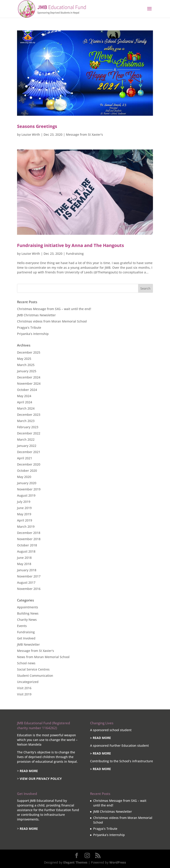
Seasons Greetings (37, 126)
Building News (28, 613)
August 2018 (26, 551)
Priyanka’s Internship (33, 334)
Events (22, 626)
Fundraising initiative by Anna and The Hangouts (71, 245)
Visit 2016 (24, 688)
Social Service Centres (33, 669)
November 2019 (29, 489)
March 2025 (26, 365)
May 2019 (24, 514)
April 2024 (25, 402)
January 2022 (27, 446)
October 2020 (27, 471)
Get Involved (26, 638)
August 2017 (26, 582)
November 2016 (29, 589)
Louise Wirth (31, 134)
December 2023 (29, 415)
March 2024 (26, 408)
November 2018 (29, 539)
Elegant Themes (75, 862)
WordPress (118, 862)
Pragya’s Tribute (29, 327)
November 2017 (29, 576)
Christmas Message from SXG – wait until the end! (54, 309)
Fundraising (75, 254)
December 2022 (29, 433)
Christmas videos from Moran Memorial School (52, 321)
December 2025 (29, 352)
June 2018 (24, 558)
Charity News (27, 620)
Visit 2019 (24, 694)
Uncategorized (28, 682)
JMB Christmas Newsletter (36, 315)
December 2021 (29, 452)
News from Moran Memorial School (43, 657)
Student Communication (35, 676)
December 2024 (29, 377)
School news (26, 663)
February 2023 (28, 427)
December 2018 (29, 533)
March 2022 (26, 439)
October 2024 (27, 390)
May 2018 (24, 564)
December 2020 (29, 464)
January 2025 (27, 371)
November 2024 (29, 383)
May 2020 (24, 477)
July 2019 (24, 502)
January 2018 (27, 570)
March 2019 (26, 527)
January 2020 (27, 483)
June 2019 (24, 508)
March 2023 (26, 421)
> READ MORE (100, 738)
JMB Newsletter (28, 644)
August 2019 (26, 495)
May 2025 (24, 359)
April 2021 (25, 458)
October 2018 (27, 545)
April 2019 (25, 520)
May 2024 (24, 396)
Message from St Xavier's (84, 134)
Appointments (28, 607)
